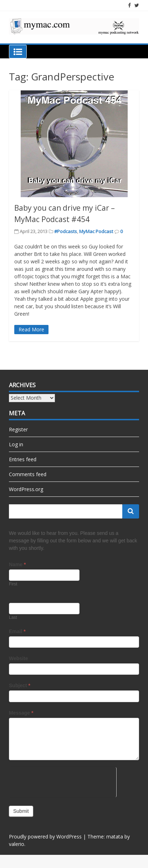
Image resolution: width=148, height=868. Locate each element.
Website (18, 658)
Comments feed (28, 474)
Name (17, 564)
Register (18, 429)
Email (17, 631)
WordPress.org (26, 489)
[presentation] (63, 781)
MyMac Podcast (96, 231)
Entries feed (23, 459)
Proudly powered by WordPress (45, 837)
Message (21, 713)
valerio (17, 844)
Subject (20, 685)
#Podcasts (66, 231)
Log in (16, 444)
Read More (31, 329)
